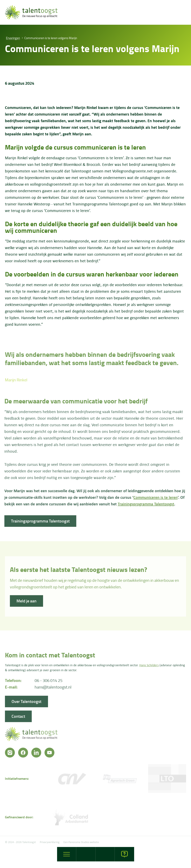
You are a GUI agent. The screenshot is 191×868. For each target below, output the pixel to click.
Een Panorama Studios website (81, 842)
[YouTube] (49, 754)
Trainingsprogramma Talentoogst (145, 504)
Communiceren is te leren (154, 497)
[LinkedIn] (36, 754)
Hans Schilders (149, 666)
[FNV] (120, 780)
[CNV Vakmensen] (72, 780)
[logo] (31, 12)
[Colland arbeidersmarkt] (72, 818)
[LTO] (167, 780)
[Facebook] (23, 754)
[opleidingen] (105, 854)
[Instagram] (10, 754)
